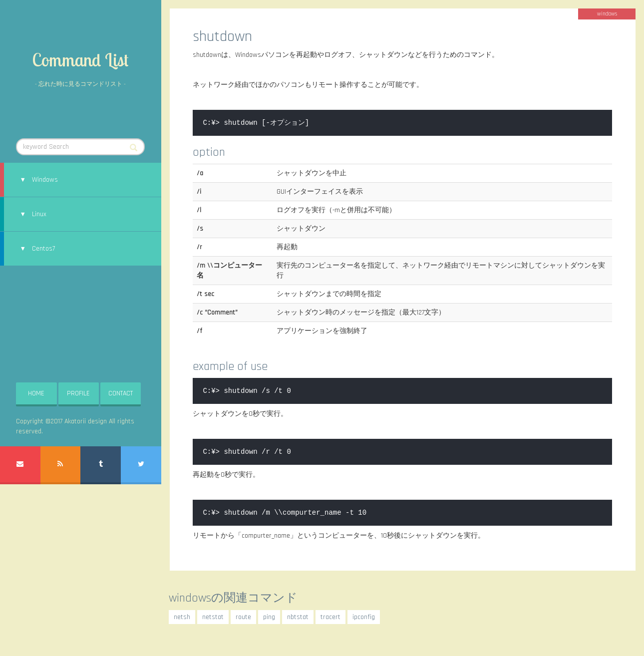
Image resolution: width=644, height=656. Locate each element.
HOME (36, 393)
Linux (39, 214)
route (243, 617)
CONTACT (121, 393)
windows (607, 14)
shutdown (222, 36)
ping (269, 617)
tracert (330, 617)
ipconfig (364, 617)
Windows (45, 180)
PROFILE (78, 393)
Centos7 (43, 249)
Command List (80, 60)
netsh (182, 617)
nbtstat (298, 617)
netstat (213, 617)
